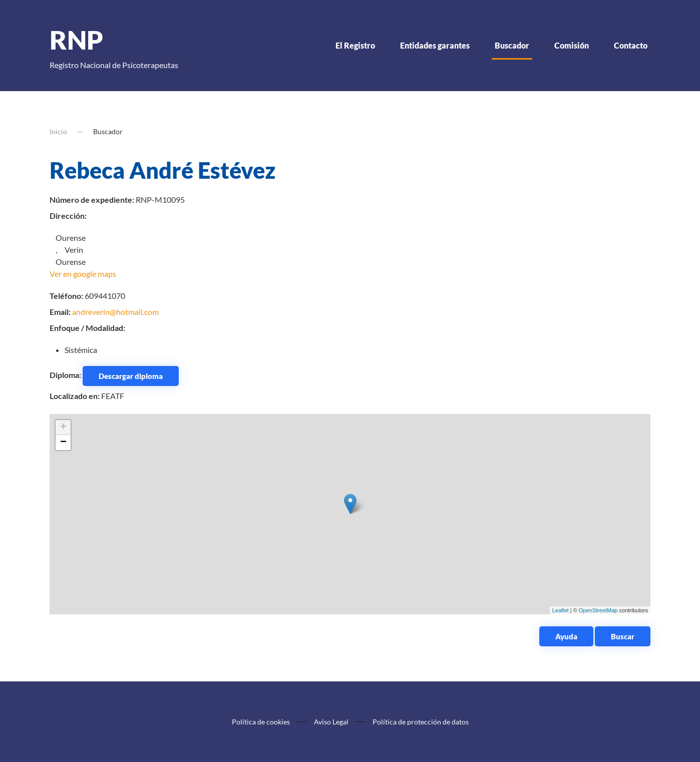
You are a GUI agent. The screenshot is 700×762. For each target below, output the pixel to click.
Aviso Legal (331, 722)
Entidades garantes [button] (435, 45)
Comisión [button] (572, 45)
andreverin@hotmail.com (115, 312)
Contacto (631, 45)
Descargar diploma (131, 376)
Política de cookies (261, 722)
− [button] (63, 443)
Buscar (623, 636)
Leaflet (561, 610)
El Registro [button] (355, 45)
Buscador (512, 45)
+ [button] (63, 428)
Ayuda (566, 636)
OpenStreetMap (598, 610)
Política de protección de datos (421, 722)
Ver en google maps (83, 274)
